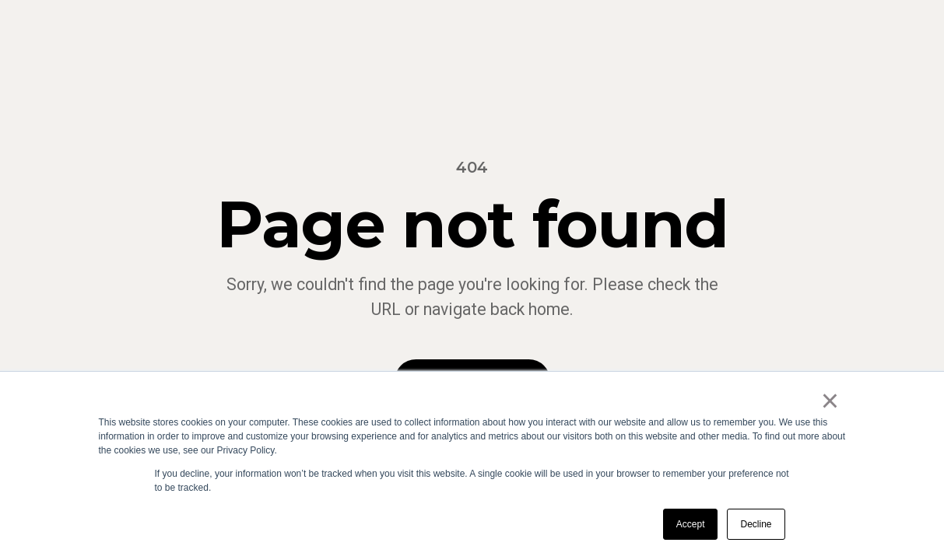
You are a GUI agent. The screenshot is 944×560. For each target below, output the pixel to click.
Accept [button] (691, 524)
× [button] (830, 401)
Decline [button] (756, 524)
